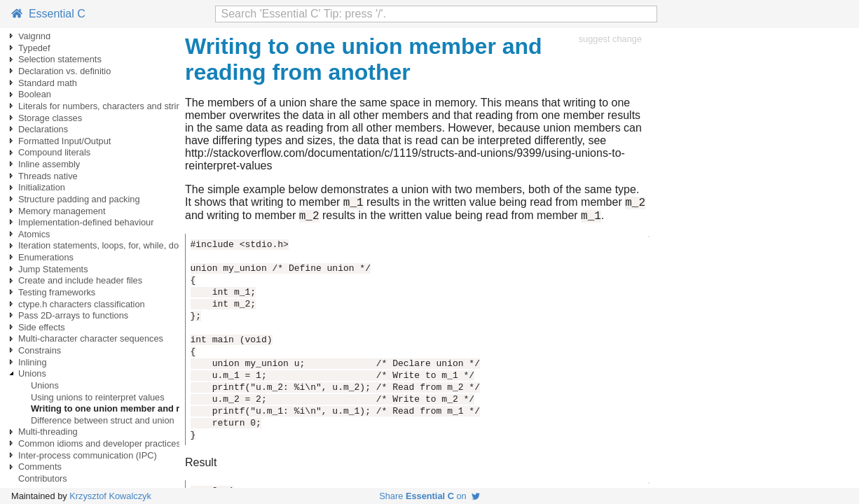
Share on (429, 496)
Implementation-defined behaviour (86, 222)
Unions (32, 373)
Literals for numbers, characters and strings (104, 106)
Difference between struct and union (103, 420)
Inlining (33, 362)
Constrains (40, 350)
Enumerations (46, 257)
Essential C (48, 14)
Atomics (34, 234)
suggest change (610, 39)
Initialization (42, 187)
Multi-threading (48, 432)
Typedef (34, 48)
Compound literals (54, 152)
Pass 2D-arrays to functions (73, 315)
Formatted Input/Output (64, 141)
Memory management (62, 211)
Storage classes (50, 118)
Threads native (48, 176)
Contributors (43, 478)
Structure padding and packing (79, 199)
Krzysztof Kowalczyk (110, 496)
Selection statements (60, 59)
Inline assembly (49, 164)
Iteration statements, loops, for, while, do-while (110, 245)
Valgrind (34, 36)
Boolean (35, 94)
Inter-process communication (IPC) (88, 455)
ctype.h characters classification (82, 304)
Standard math (48, 83)
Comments (40, 467)
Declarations (43, 129)
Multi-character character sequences (91, 338)
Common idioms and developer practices (99, 443)
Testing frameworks (57, 292)
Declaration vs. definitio (64, 71)
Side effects (42, 327)
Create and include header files (80, 280)
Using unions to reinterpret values (98, 397)
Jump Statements (53, 269)
